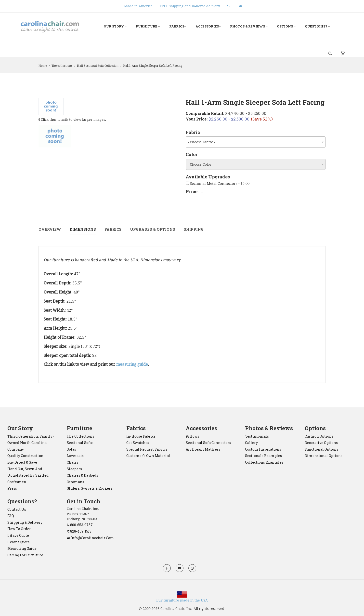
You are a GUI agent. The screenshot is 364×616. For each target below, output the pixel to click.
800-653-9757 (80, 525)
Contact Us (17, 509)
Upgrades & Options (153, 229)
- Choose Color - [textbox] (201, 164)
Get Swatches (138, 443)
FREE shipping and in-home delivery (190, 6)
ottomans (75, 482)
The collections (62, 66)
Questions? (317, 26)
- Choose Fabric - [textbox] (201, 142)
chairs (72, 462)
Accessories (208, 26)
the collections (80, 436)
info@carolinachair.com (90, 538)
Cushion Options (319, 436)
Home (43, 66)
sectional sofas (80, 443)
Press (12, 488)
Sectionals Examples (263, 456)
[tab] (55, 136)
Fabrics (178, 26)
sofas (71, 449)
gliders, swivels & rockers (90, 488)
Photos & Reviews (249, 26)
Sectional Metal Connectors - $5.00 (218, 184)
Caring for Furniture (25, 555)
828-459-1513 (79, 531)
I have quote (18, 535)
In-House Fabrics (141, 436)
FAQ (11, 516)
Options (286, 26)
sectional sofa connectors (208, 443)
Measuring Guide (22, 548)
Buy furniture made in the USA (182, 600)
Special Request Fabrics (147, 449)
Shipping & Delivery (25, 522)
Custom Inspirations (263, 449)
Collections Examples (264, 462)
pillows (192, 436)
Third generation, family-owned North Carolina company (31, 443)
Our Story (115, 26)
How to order (19, 529)
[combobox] (256, 142)
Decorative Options (321, 443)
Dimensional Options (324, 456)
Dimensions (83, 229)
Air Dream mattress (203, 449)
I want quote (19, 542)
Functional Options (321, 449)
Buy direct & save (22, 462)
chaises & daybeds (82, 475)
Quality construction (25, 456)
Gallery (251, 443)
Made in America (138, 6)
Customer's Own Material (148, 456)
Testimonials (257, 436)
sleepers (74, 469)
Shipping (194, 229)
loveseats (75, 456)
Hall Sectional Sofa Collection (98, 66)
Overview (50, 229)
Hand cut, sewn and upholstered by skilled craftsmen (28, 475)
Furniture (148, 26)
